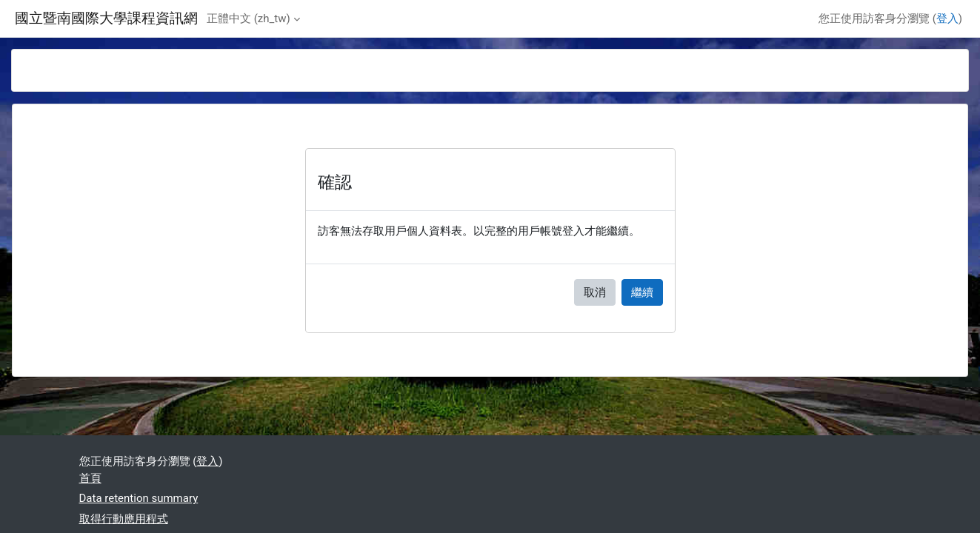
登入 (947, 19)
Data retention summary (139, 498)
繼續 (642, 292)
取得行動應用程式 (124, 519)
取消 (595, 292)
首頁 (90, 478)
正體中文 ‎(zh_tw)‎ (249, 19)
